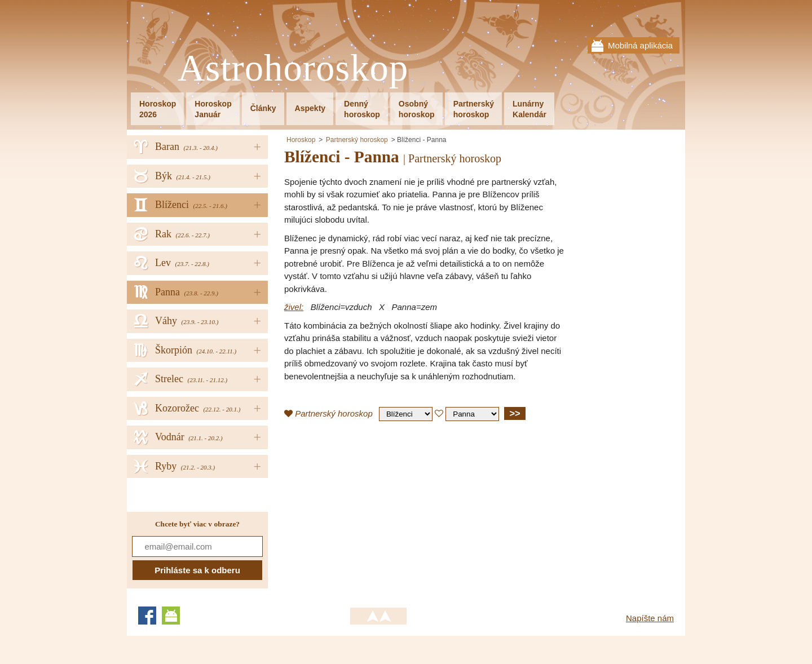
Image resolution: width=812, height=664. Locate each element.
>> (515, 413)
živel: (294, 307)
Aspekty (310, 108)
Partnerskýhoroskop (474, 109)
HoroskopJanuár (213, 109)
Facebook (147, 616)
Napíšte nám (650, 618)
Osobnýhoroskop (417, 109)
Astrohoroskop (293, 68)
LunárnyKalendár (529, 109)
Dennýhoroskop (362, 109)
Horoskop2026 (158, 109)
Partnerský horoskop (357, 140)
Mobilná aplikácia (640, 45)
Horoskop (301, 140)
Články (263, 108)
